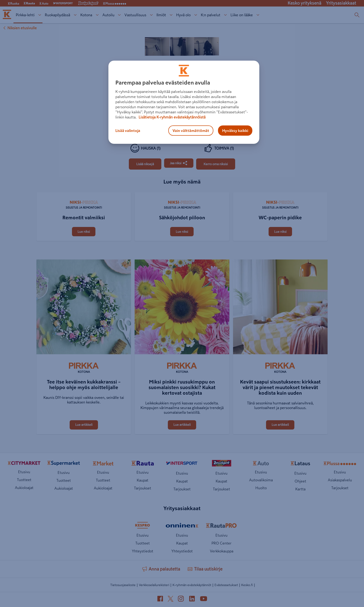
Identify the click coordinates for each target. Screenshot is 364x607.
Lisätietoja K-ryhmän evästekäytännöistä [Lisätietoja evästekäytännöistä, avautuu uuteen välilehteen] (172, 117)
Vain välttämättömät (191, 131)
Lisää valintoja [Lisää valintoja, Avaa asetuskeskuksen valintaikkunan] (128, 131)
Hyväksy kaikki (235, 131)
